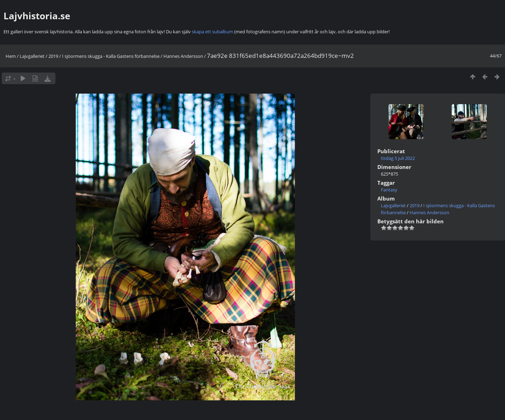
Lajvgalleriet (32, 56)
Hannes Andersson (183, 56)
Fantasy (389, 190)
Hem (11, 56)
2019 (53, 56)
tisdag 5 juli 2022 (398, 158)
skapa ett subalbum (213, 32)
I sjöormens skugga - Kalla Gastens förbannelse (111, 56)
